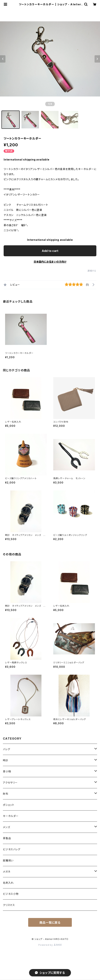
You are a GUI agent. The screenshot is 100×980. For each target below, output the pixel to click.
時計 (6, 760)
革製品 (7, 838)
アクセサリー (10, 783)
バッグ (6, 749)
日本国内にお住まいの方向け (50, 262)
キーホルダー (11, 816)
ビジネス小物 (11, 894)
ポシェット (9, 805)
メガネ (7, 872)
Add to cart (50, 251)
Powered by (50, 945)
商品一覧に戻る (50, 923)
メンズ (6, 827)
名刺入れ (8, 883)
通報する (92, 271)
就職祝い (8, 860)
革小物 (7, 771)
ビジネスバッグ (12, 849)
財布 (6, 794)
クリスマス (9, 905)
